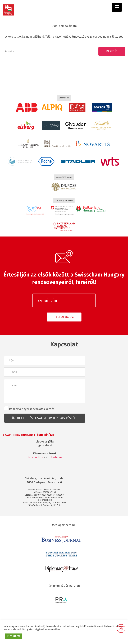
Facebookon (35, 457)
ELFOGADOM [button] (14, 636)
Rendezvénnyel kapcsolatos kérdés (29, 408)
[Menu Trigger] (117, 7)
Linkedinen (55, 457)
